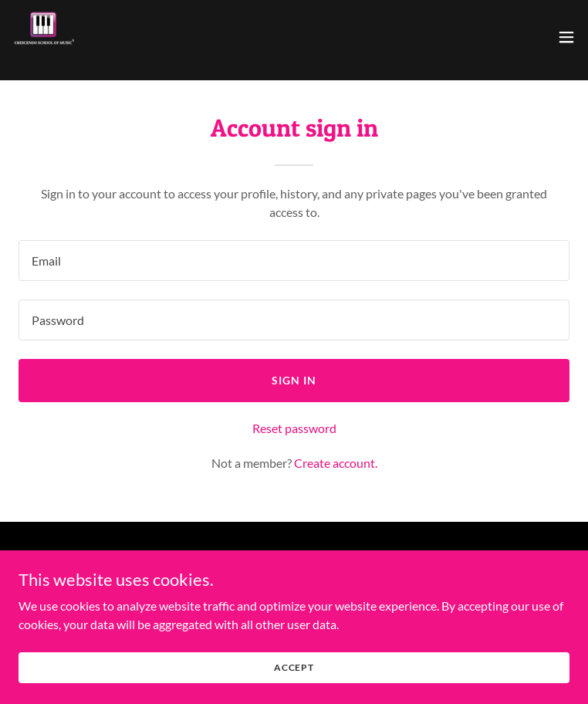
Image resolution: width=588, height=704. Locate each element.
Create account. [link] (336, 463)
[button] (566, 37)
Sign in (294, 380)
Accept (294, 667)
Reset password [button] (294, 428)
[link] (43, 37)
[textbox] (294, 261)
